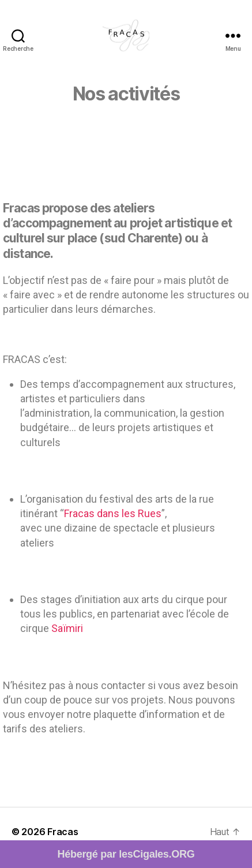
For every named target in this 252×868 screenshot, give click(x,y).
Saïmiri (67, 628)
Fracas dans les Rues (113, 513)
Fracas (63, 832)
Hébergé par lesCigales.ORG (126, 854)
